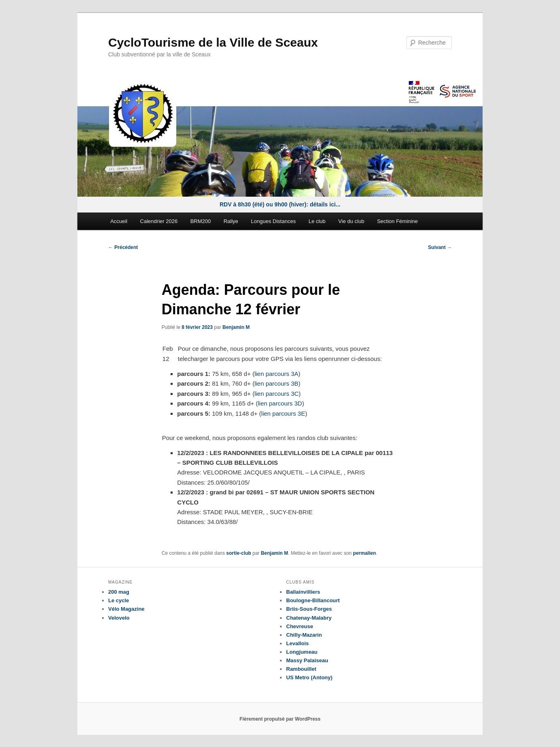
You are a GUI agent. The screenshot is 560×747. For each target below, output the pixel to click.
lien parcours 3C (277, 394)
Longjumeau (302, 652)
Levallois (297, 643)
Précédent (123, 247)
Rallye (231, 221)
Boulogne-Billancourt (313, 600)
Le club (317, 221)
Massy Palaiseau (307, 660)
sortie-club (238, 553)
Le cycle (119, 600)
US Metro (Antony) (309, 677)
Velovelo (119, 618)
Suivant (440, 247)
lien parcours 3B (276, 383)
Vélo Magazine (126, 609)
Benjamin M (236, 327)
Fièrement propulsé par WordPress (280, 719)
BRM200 (201, 221)
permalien (364, 553)
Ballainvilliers (303, 592)
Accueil (119, 221)
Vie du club (351, 221)
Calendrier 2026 (159, 221)
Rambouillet (301, 669)
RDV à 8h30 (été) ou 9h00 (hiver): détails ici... (280, 204)
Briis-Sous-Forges (309, 609)
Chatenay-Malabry (309, 618)
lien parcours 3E (283, 413)
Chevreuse (299, 626)
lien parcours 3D (280, 403)
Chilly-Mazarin (304, 635)
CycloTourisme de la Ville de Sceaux (213, 42)
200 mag (119, 592)
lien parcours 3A (276, 374)
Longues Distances (273, 221)
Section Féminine (397, 221)
